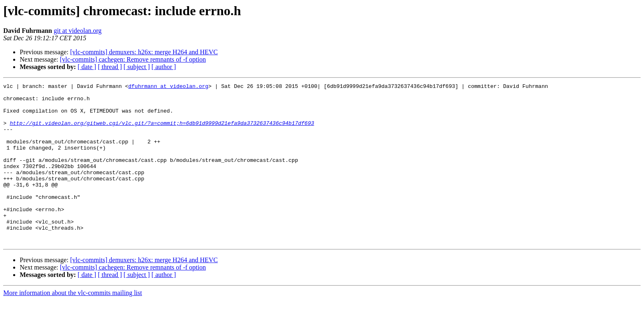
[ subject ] (137, 67)
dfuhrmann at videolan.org (168, 87)
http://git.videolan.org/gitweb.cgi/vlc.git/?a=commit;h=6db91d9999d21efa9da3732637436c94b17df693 (162, 131)
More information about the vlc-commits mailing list (73, 325)
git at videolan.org (78, 31)
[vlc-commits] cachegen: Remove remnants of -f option (133, 59)
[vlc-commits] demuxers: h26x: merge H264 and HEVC (144, 52)
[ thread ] (110, 67)
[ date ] (87, 67)
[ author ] (164, 67)
